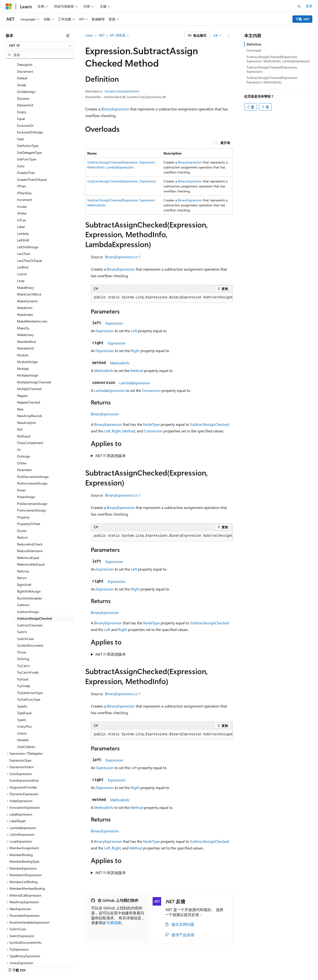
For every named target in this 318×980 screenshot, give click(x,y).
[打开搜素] (299, 6)
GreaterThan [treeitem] (26, 142)
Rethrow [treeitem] (23, 541)
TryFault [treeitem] (23, 649)
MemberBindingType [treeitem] (24, 831)
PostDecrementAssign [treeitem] (33, 446)
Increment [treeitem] (24, 169)
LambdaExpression (135, 383)
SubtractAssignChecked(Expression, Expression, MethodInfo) (272, 80)
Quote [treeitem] (22, 500)
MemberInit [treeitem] (26, 318)
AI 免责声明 (142, 965)
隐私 (207, 965)
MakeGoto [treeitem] (25, 277)
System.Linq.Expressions (122, 91)
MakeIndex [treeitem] (25, 284)
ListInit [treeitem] (22, 243)
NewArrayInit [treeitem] (26, 392)
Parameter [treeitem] (24, 439)
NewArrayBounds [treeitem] (30, 385)
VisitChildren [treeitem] (26, 716)
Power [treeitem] (21, 460)
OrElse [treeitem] (22, 433)
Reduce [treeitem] (22, 507)
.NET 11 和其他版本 (110, 456)
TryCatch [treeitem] (23, 635)
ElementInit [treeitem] (25, 75)
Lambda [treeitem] (23, 203)
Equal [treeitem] (21, 88)
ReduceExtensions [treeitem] (30, 520)
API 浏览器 (117, 35)
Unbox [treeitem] (22, 703)
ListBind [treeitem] (23, 237)
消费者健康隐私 (231, 965)
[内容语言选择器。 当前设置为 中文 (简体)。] (19, 965)
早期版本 (163, 965)
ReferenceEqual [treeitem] (28, 527)
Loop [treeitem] (21, 250)
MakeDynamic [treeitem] (27, 270)
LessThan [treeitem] (24, 223)
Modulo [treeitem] (23, 324)
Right (135, 351)
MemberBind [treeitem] (26, 311)
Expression (114, 323)
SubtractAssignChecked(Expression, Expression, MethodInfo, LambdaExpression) (278, 59)
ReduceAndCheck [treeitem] (30, 514)
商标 (274, 965)
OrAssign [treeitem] (24, 426)
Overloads (254, 50)
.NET (101, 35)
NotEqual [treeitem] (24, 406)
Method (137, 370)
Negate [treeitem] (22, 365)
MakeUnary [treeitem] (25, 304)
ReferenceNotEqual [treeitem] (31, 534)
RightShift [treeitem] (24, 554)
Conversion (151, 390)
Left (134, 331)
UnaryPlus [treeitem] (24, 696)
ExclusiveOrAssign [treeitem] (30, 102)
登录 (309, 6)
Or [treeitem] (19, 419)
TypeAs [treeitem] (22, 676)
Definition (254, 44)
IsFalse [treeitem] (22, 183)
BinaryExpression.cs (121, 257)
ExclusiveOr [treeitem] (25, 95)
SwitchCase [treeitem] (25, 608)
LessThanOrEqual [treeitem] (29, 230)
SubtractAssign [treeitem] (28, 581)
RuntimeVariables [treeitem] (29, 568)
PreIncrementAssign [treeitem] (32, 480)
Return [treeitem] (22, 547)
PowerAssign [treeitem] (26, 466)
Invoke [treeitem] (22, 176)
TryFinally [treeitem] (24, 655)
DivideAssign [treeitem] (26, 61)
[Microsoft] (9, 6)
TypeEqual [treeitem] (24, 682)
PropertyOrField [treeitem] (29, 493)
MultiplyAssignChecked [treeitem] (34, 352)
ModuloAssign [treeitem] (27, 331)
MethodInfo (120, 363)
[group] (162, 298)
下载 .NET (303, 19)
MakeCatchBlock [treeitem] (29, 264)
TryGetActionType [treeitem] (30, 662)
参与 (194, 965)
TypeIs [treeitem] (22, 689)
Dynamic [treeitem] (23, 68)
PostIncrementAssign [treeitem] (32, 453)
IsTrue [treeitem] (21, 189)
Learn (89, 35)
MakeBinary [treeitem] (26, 257)
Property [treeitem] (23, 487)
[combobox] (40, 45)
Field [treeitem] (20, 108)
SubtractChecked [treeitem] (30, 595)
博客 (179, 965)
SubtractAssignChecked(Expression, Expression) (121, 181)
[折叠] (68, 36)
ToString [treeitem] (23, 628)
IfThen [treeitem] (22, 156)
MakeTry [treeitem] (23, 297)
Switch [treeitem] (22, 601)
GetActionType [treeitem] (28, 115)
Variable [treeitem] (23, 709)
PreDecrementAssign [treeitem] (32, 473)
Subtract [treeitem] (23, 574)
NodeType (151, 424)
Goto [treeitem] (21, 135)
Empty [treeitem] (22, 81)
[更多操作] (229, 36)
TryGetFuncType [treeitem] (29, 669)
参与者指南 (112, 923)
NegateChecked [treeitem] (29, 372)
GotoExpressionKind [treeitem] (24, 750)
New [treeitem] (20, 379)
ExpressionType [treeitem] (20, 730)
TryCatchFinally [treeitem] (28, 642)
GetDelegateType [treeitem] (29, 122)
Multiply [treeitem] (23, 338)
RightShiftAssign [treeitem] (29, 561)
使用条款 (258, 965)
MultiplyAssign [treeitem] (28, 345)
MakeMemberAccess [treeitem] (32, 291)
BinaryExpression (115, 109)
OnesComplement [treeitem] (30, 412)
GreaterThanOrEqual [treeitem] (32, 149)
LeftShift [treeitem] (23, 210)
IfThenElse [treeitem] (24, 162)
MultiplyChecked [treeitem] (29, 358)
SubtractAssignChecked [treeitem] (34, 588)
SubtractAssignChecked (210, 424)
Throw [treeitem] (22, 622)
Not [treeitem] (20, 399)
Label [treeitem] (21, 196)
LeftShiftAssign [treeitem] (28, 216)
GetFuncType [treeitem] (26, 129)
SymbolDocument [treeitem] (30, 615)
